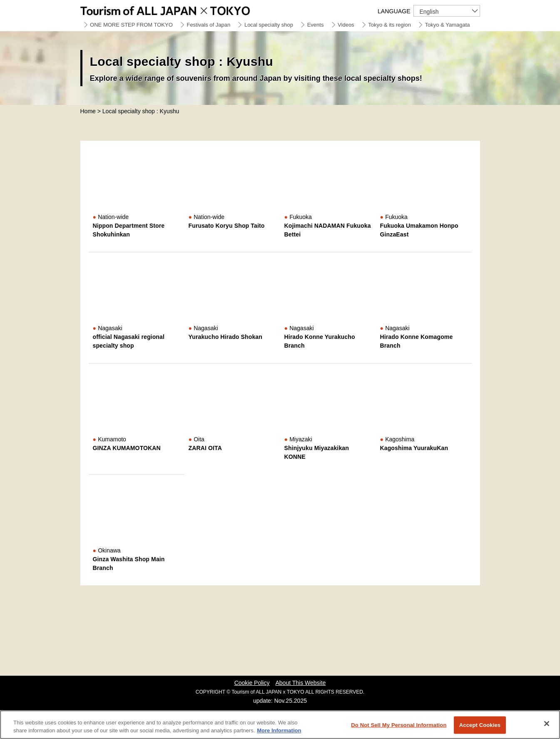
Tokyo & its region (390, 25)
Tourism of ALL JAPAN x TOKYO (184, 9)
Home (88, 111)
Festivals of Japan (208, 25)
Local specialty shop (269, 25)
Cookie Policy (252, 683)
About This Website (300, 683)
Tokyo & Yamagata (448, 25)
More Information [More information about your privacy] (279, 730)
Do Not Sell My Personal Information (399, 725)
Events (316, 25)
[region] (280, 725)
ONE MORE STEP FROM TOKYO (131, 25)
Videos (346, 25)
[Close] (547, 724)
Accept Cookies (480, 725)
